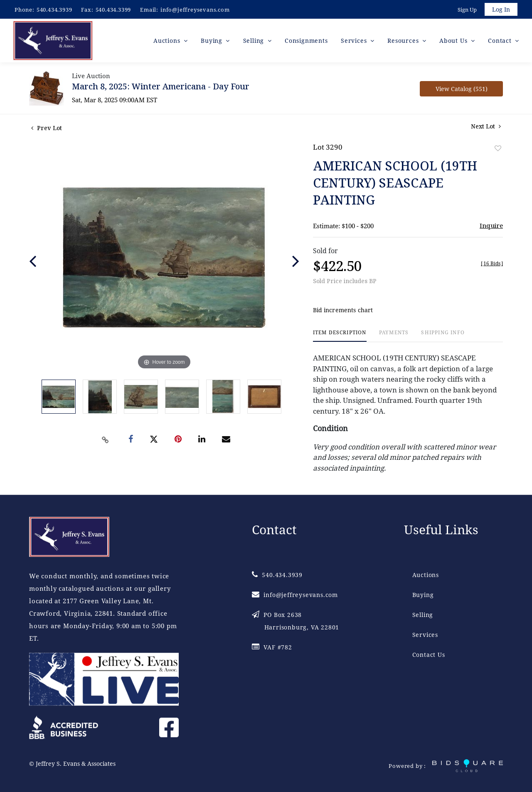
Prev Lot (47, 129)
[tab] (340, 337)
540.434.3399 (113, 10)
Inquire (491, 227)
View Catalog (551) (462, 90)
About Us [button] (454, 41)
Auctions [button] (168, 41)
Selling (423, 615)
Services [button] (355, 41)
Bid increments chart (343, 311)
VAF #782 (272, 648)
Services (425, 635)
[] (492, 265)
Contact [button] (501, 41)
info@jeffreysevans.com (195, 10)
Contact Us (429, 655)
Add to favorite (498, 149)
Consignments (306, 41)
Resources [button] (404, 41)
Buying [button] (213, 41)
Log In (501, 10)
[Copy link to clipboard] (106, 441)
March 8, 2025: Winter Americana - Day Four (161, 88)
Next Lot (486, 127)
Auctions (426, 575)
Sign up (466, 10)
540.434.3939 (54, 10)
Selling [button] (255, 41)
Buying (423, 595)
